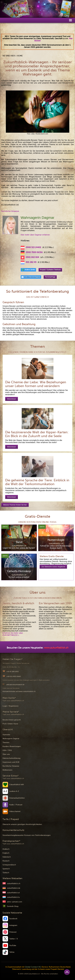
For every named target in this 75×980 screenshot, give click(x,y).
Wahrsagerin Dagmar (11, 739)
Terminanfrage (50, 277)
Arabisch (6, 849)
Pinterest (13, 932)
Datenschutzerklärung (11, 758)
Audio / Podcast (16, 805)
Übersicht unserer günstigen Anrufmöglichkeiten (22, 824)
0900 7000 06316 (34, 252)
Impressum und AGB (11, 762)
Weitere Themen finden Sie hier (15, 505)
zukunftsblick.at (13, 893)
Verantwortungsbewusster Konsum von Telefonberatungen (27, 835)
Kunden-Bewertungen (12, 746)
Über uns (6, 754)
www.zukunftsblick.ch (56, 648)
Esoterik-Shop (13, 906)
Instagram (13, 925)
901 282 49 (31, 262)
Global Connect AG (33, 967)
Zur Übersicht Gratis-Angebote (53, 567)
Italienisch (7, 857)
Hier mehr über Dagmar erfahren (35, 235)
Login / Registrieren (10, 706)
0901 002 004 (32, 257)
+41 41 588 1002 (12, 672)
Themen (6, 743)
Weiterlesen (12, 399)
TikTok (12, 952)
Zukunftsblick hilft (17, 785)
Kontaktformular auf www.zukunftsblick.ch (19, 691)
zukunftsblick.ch (14, 884)
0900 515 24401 (33, 247)
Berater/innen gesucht (12, 720)
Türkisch (6, 873)
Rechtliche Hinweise (10, 211)
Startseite (6, 735)
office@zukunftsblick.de (15, 685)
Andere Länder (30, 270)
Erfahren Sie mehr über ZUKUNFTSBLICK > (13, 634)
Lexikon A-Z (14, 791)
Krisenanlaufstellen (17, 798)
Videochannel (15, 811)
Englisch (6, 853)
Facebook (13, 919)
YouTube (13, 945)
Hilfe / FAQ (7, 750)
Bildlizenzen (7, 770)
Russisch (6, 861)
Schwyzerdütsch (9, 865)
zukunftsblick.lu (13, 897)
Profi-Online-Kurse (10, 724)
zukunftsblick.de (14, 888)
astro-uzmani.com (15, 902)
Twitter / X (14, 939)
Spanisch (6, 869)
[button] (70, 20)
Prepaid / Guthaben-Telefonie (50, 270)
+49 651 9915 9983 (14, 676)
